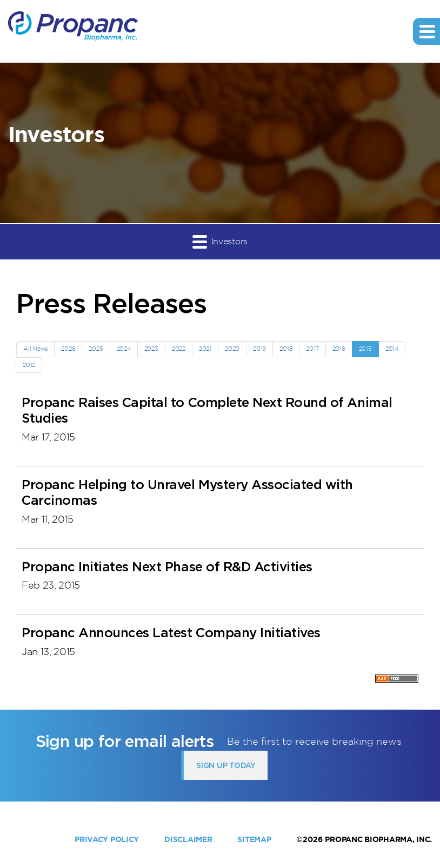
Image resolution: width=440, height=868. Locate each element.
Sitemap (254, 839)
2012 (29, 365)
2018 (286, 349)
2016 (339, 349)
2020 (232, 349)
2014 (392, 349)
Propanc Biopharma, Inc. (378, 839)
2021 (205, 349)
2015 (365, 349)
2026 (68, 349)
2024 (124, 349)
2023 (151, 349)
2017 (312, 349)
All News (35, 349)
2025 (96, 349)
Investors (220, 241)
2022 (179, 349)
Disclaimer (188, 839)
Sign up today (226, 765)
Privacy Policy (107, 839)
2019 (259, 349)
